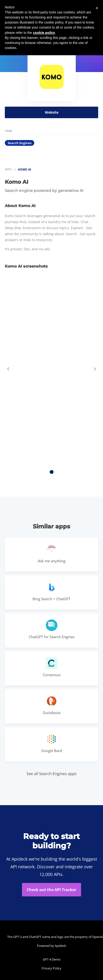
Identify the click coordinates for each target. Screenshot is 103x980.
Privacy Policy (51, 968)
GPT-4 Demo (52, 959)
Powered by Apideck (51, 946)
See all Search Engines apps (52, 774)
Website (52, 112)
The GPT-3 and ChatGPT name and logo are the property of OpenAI (53, 937)
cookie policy (44, 33)
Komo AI (25, 169)
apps (8, 169)
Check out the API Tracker (51, 890)
